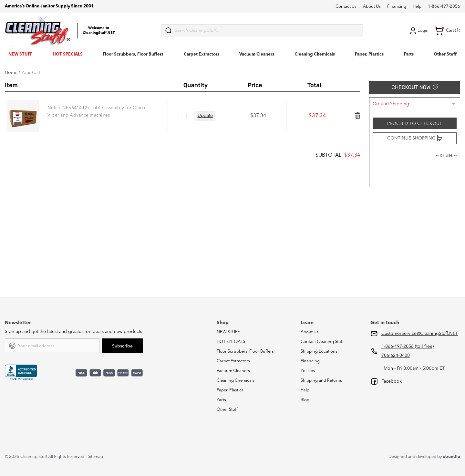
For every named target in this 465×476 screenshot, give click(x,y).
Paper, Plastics (369, 54)
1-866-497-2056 (444, 7)
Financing (397, 7)
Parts (409, 54)
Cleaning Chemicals (315, 54)
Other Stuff (445, 54)
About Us (372, 7)
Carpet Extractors (201, 54)
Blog (305, 400)
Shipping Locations (319, 352)
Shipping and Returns (321, 381)
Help (417, 7)
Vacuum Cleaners (257, 54)
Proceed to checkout (415, 124)
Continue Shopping (415, 138)
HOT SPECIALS (68, 54)
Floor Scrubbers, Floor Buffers (133, 54)
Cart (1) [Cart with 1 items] (447, 31)
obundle (451, 457)
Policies (308, 371)
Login (418, 31)
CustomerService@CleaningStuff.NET (420, 334)
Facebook (392, 381)
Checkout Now (414, 87)
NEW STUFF (20, 54)
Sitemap (95, 457)
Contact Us (346, 7)
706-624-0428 (396, 356)
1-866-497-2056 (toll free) (408, 347)
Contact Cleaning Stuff (322, 342)
